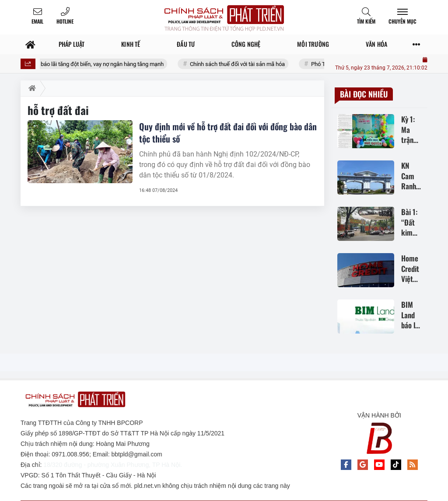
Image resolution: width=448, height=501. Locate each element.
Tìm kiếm (366, 21)
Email (37, 21)
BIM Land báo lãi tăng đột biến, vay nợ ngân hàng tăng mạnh (96, 64)
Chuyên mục (402, 21)
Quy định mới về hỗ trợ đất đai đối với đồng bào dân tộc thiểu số (228, 132)
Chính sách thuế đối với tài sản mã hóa (244, 64)
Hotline (65, 21)
